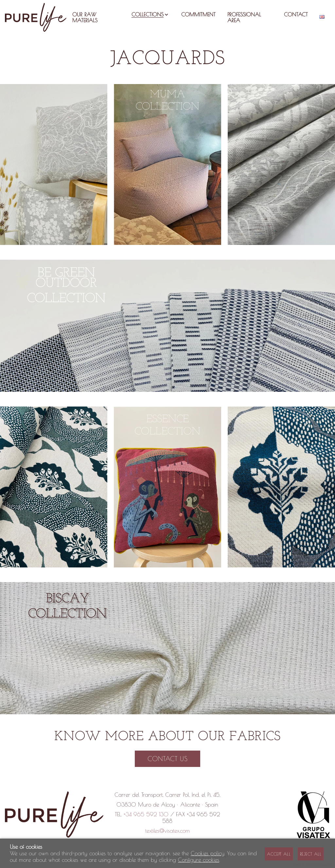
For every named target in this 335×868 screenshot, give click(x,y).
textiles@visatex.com (167, 831)
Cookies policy (208, 853)
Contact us (168, 759)
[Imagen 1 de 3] (54, 165)
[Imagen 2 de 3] (167, 165)
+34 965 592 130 (146, 814)
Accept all (279, 854)
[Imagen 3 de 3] (281, 165)
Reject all (311, 854)
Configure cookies (199, 860)
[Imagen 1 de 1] (167, 326)
